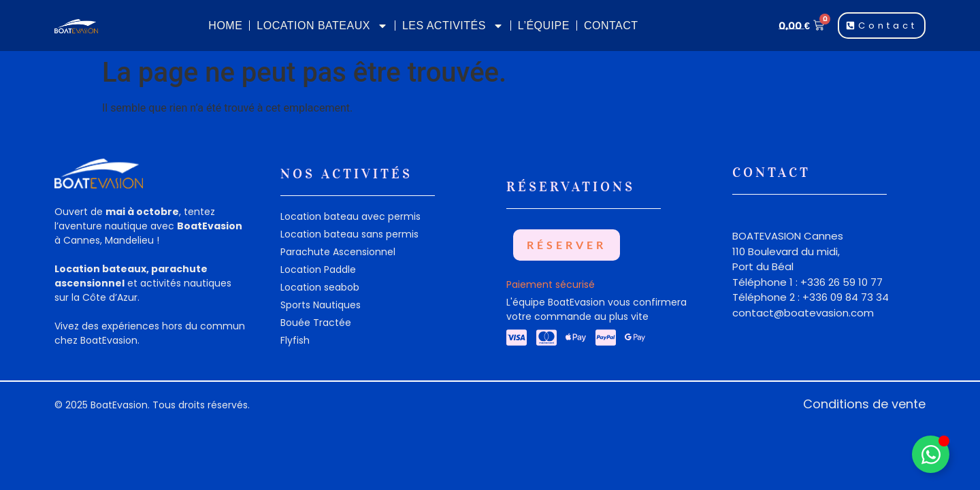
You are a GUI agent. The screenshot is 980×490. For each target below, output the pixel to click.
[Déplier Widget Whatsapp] (931, 454)
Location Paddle (318, 269)
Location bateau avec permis (350, 216)
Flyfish (295, 340)
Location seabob (320, 287)
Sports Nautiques (321, 305)
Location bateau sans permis (349, 234)
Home (225, 26)
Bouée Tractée (316, 323)
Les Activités (453, 26)
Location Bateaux (322, 26)
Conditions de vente (864, 404)
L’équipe (544, 26)
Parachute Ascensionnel (338, 252)
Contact (611, 26)
